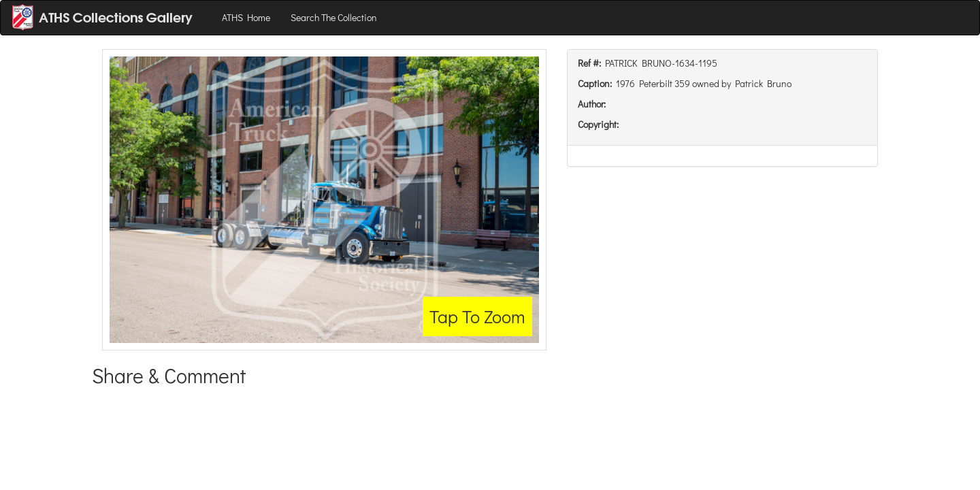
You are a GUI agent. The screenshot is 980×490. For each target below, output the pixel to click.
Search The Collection (334, 17)
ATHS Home (246, 17)
